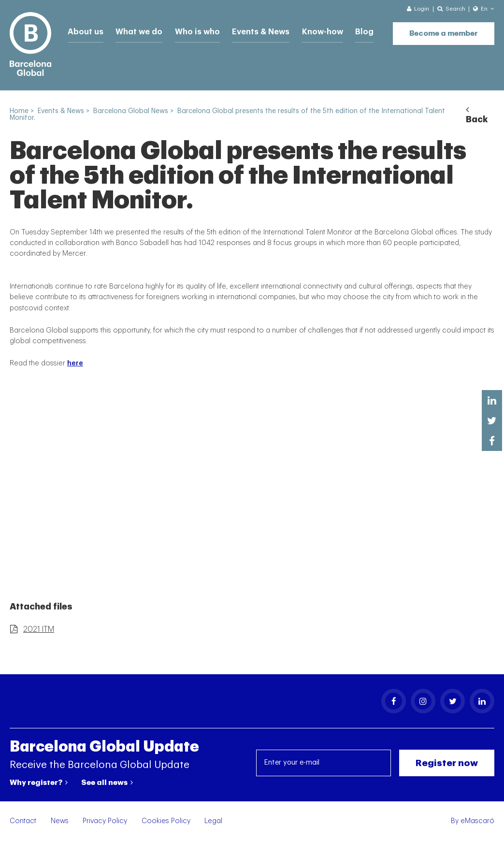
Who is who (187, 30)
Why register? (39, 783)
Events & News (245, 30)
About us (84, 30)
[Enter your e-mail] (324, 763)
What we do (133, 30)
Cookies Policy (166, 821)
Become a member (444, 29)
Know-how (302, 30)
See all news (107, 783)
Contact (23, 821)
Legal (213, 821)
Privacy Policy (105, 821)
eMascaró (477, 821)
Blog (341, 30)
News (60, 821)
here (75, 363)
